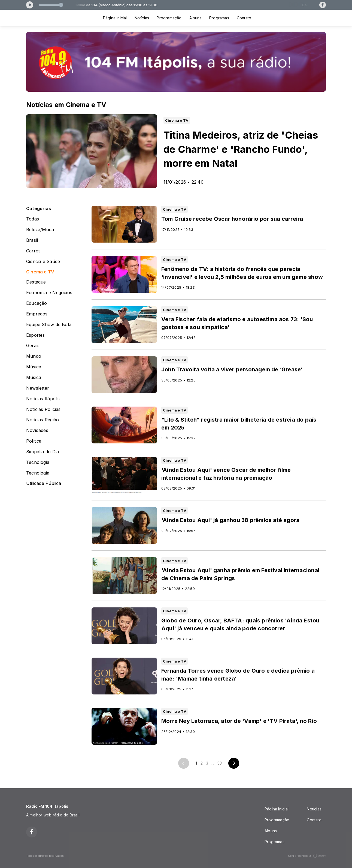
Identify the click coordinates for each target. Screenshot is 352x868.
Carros (33, 251)
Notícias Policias (43, 409)
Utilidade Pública (44, 483)
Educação (37, 303)
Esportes (36, 335)
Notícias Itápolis (43, 399)
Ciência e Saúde (43, 262)
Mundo (34, 356)
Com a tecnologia (307, 856)
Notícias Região (43, 420)
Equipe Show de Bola (49, 325)
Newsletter (38, 388)
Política (34, 441)
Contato (244, 18)
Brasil (32, 240)
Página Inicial (115, 18)
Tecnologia (38, 462)
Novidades (37, 430)
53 (220, 763)
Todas (33, 219)
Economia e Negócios (49, 293)
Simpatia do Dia (43, 452)
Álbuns (195, 18)
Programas (219, 18)
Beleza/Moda (40, 230)
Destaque (36, 282)
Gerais (33, 346)
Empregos (37, 314)
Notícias (142, 18)
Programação (169, 18)
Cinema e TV (40, 272)
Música (34, 367)
